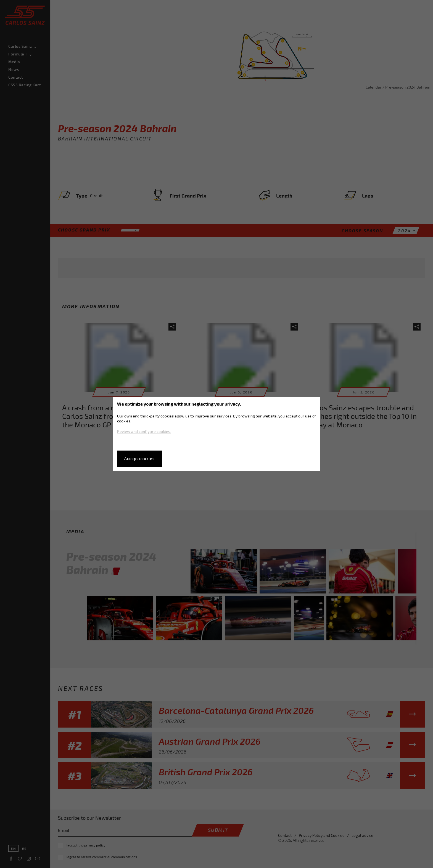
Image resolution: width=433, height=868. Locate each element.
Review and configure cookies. (144, 431)
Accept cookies (139, 458)
